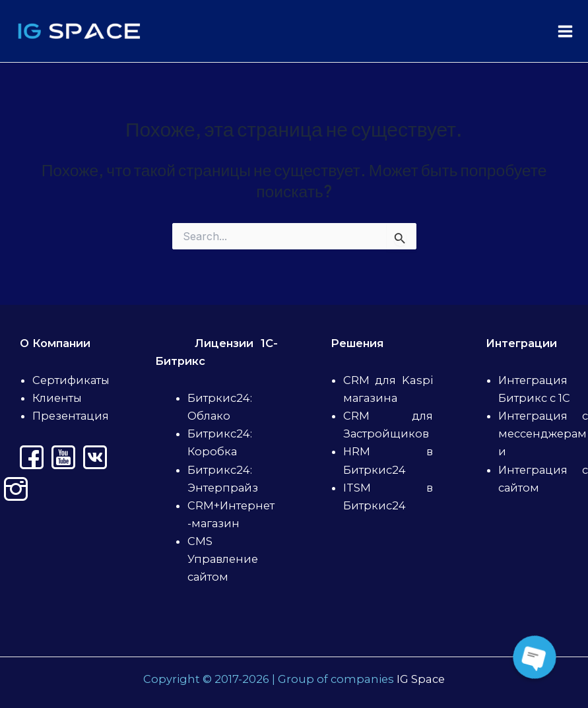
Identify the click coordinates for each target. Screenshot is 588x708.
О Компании (55, 343)
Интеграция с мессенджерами (543, 434)
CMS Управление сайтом (223, 559)
